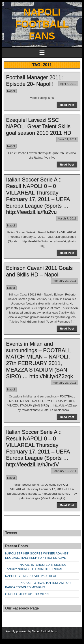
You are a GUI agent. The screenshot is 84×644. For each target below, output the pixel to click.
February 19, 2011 (65, 471)
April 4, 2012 (68, 84)
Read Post (67, 105)
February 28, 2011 (65, 281)
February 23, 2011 (65, 383)
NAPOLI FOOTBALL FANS (42, 24)
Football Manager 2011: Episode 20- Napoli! (34, 81)
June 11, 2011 (67, 139)
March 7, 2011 (67, 218)
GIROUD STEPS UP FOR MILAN (27, 594)
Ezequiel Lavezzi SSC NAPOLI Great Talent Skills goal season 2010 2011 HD (39, 126)
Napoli (11, 91)
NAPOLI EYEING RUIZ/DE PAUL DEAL (31, 576)
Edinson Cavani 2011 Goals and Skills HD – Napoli (39, 271)
